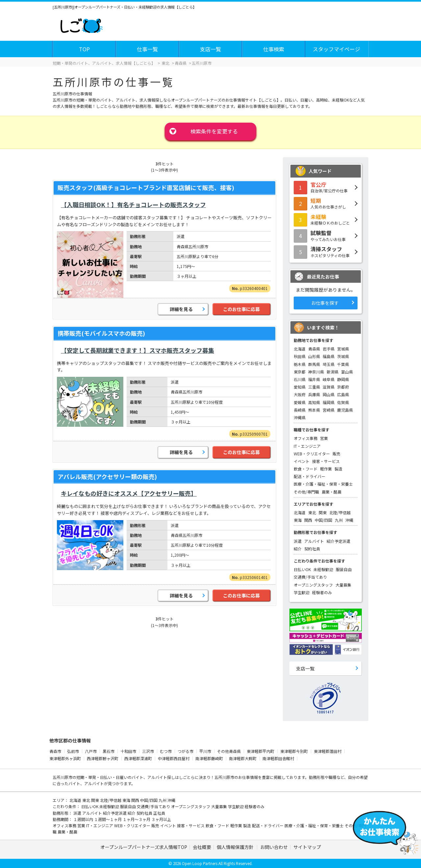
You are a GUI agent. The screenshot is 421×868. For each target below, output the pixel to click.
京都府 (343, 387)
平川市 (205, 751)
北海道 (300, 349)
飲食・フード (306, 469)
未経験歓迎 (323, 569)
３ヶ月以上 (161, 819)
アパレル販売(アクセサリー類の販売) (107, 476)
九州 (339, 520)
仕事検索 (274, 49)
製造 (338, 469)
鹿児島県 (345, 410)
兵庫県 (314, 394)
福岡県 (329, 402)
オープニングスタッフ (313, 585)
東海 (298, 520)
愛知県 (300, 387)
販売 (336, 454)
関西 (308, 520)
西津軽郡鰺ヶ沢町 (103, 758)
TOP (84, 49)
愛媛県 (300, 402)
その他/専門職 (306, 492)
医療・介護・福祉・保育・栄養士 (323, 484)
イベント (302, 461)
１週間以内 (84, 819)
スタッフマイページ (336, 49)
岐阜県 (329, 379)
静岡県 (343, 379)
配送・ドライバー (310, 476)
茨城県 (343, 356)
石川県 (300, 379)
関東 (323, 512)
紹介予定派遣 (338, 541)
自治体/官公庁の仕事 (326, 187)
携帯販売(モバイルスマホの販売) (101, 333)
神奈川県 (316, 372)
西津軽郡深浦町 (138, 758)
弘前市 (73, 751)
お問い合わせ (274, 847)
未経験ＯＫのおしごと (326, 219)
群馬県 (314, 364)
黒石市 (109, 751)
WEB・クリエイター (312, 454)
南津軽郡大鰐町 (243, 758)
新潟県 (333, 372)
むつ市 (166, 751)
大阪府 (300, 394)
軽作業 (326, 469)
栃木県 (300, 364)
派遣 (298, 541)
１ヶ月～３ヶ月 (137, 819)
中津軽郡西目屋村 (174, 758)
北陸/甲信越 (340, 512)
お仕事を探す (325, 303)
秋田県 (300, 356)
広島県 (343, 394)
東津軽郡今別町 (294, 751)
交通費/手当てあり (310, 577)
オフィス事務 (306, 438)
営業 (324, 438)
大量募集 (343, 585)
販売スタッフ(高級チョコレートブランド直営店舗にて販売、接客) (146, 187)
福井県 (314, 379)
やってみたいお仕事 (326, 235)
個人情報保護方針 (236, 847)
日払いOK (302, 569)
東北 (312, 512)
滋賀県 (329, 387)
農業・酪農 (332, 492)
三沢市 (148, 751)
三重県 (314, 387)
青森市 (55, 751)
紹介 (298, 549)
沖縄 (349, 520)
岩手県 (329, 349)
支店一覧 (210, 49)
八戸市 (91, 751)
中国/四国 (323, 520)
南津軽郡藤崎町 (209, 758)
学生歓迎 (302, 592)
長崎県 (300, 410)
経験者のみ (322, 592)
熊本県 (314, 410)
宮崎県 (329, 410)
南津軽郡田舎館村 (278, 758)
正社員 (159, 813)
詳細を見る (181, 309)
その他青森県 (229, 751)
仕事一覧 (147, 49)
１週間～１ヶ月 (108, 819)
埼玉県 (329, 364)
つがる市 (186, 751)
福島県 (329, 356)
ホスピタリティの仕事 (326, 252)
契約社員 (312, 549)
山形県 (314, 356)
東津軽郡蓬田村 (328, 751)
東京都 (300, 372)
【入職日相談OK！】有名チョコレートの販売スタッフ (133, 205)
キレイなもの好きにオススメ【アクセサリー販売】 (129, 493)
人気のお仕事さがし (326, 203)
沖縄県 (300, 417)
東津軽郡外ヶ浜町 (65, 758)
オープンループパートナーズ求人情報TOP (144, 847)
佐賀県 (343, 402)
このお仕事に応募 (241, 309)
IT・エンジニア (307, 446)
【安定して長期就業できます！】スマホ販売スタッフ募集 (137, 350)
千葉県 (343, 364)
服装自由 (344, 569)
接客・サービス (326, 461)
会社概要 (202, 847)
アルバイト (314, 541)
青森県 (314, 349)
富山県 (347, 372)
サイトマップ (307, 847)
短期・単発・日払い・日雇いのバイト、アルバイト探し (126, 777)
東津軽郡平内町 (260, 751)
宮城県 (343, 349)
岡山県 (329, 394)
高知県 (314, 402)
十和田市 (128, 751)
